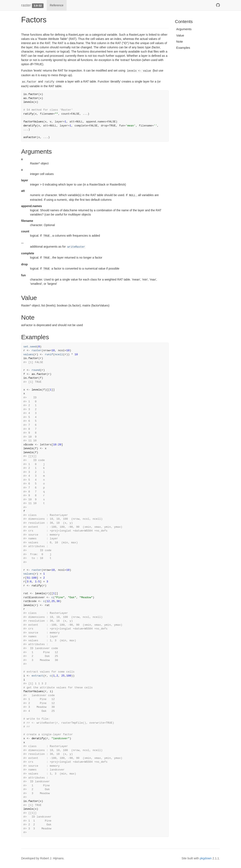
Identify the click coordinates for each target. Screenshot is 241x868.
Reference (57, 5)
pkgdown (206, 858)
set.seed (30, 347)
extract (38, 676)
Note (180, 41)
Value (180, 35)
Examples (183, 48)
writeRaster (76, 247)
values (28, 355)
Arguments (184, 29)
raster (26, 5)
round (36, 370)
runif (49, 355)
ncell (59, 355)
